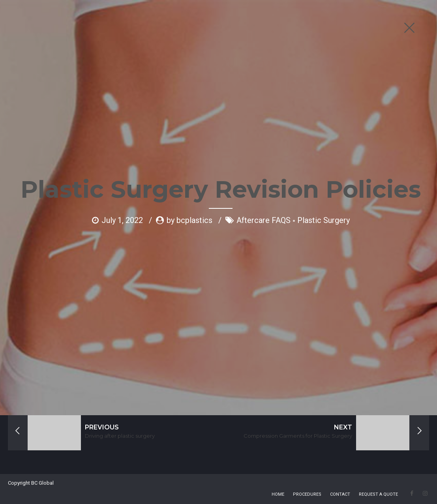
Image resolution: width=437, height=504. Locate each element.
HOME (278, 494)
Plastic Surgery (324, 157)
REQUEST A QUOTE (378, 494)
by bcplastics (189, 157)
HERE (114, 359)
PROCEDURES (307, 494)
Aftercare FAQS (264, 157)
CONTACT (340, 494)
